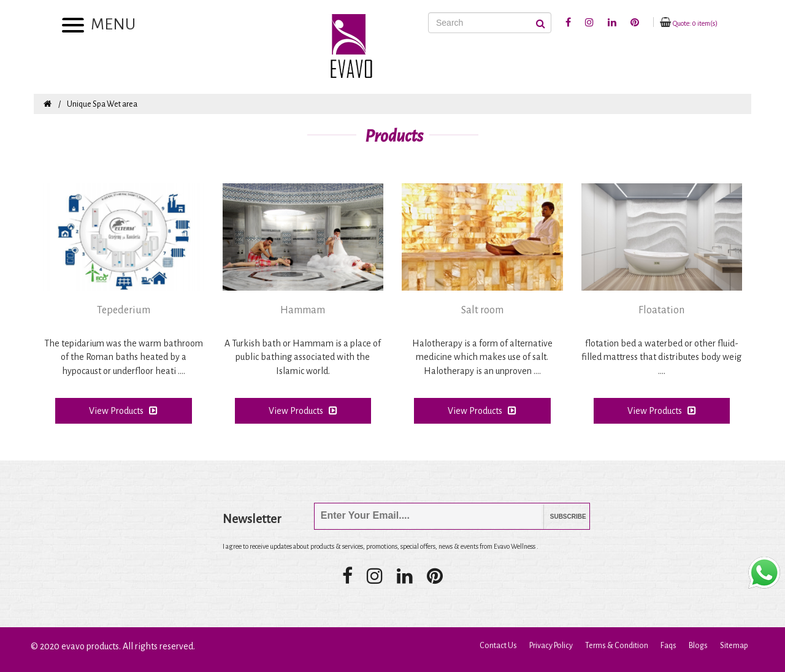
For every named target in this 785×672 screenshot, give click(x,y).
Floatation (661, 310)
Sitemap (734, 646)
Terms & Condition (617, 646)
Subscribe (559, 517)
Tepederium (124, 310)
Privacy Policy (551, 646)
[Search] (490, 23)
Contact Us (498, 646)
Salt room (482, 310)
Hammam (303, 310)
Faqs (668, 646)
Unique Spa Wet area (102, 104)
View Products (123, 410)
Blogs (698, 646)
